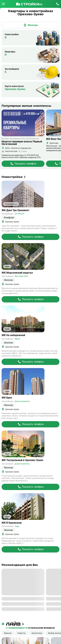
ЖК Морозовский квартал (17, 273)
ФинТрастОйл (21, 276)
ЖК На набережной (13, 335)
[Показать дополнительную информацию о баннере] (41, 113)
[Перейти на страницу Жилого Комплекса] (23, 164)
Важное (8, 633)
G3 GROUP (19, 214)
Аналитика (37, 633)
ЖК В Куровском (12, 523)
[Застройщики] (30, 72)
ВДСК (17, 339)
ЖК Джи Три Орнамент (15, 210)
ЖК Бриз (7, 398)
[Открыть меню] (3, 4)
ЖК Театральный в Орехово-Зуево (22, 460)
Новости (22, 633)
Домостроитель (22, 401)
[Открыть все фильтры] (30, 25)
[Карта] (30, 89)
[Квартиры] (30, 55)
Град (17, 526)
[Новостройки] (30, 38)
